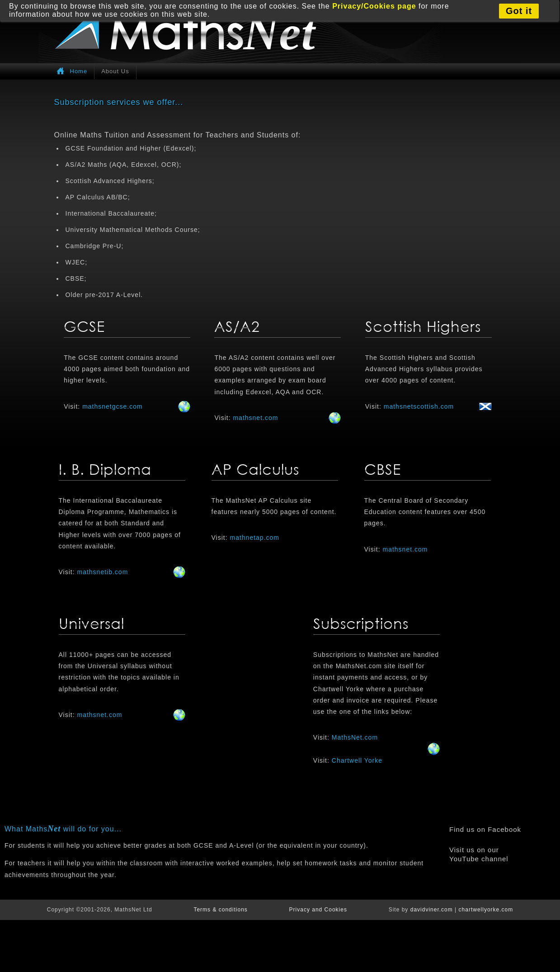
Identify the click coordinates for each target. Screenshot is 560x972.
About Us (115, 71)
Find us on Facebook (485, 829)
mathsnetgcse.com (113, 406)
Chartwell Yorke (357, 760)
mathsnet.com (255, 418)
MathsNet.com (355, 737)
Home (79, 71)
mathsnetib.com (102, 572)
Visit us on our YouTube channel (479, 854)
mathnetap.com (254, 538)
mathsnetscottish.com (419, 406)
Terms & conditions (220, 910)
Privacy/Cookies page (374, 6)
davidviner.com (432, 910)
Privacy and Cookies (318, 910)
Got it (519, 11)
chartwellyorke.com (486, 910)
